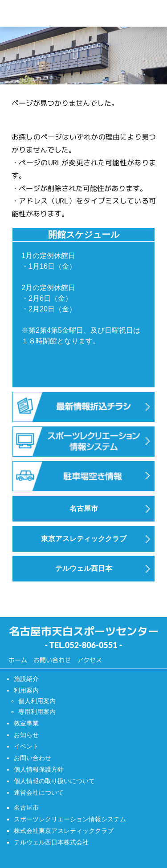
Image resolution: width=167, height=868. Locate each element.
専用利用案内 (37, 712)
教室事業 (26, 723)
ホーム (18, 660)
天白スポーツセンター (61, 13)
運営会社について (39, 792)
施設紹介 (26, 679)
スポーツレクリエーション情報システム (70, 819)
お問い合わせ (52, 660)
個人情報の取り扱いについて (54, 781)
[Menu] (153, 14)
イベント (26, 746)
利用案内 (26, 690)
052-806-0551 (91, 645)
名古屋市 (26, 808)
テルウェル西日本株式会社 (51, 842)
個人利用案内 (37, 701)
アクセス (90, 660)
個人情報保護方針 (39, 769)
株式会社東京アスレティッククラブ (64, 831)
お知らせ (26, 735)
